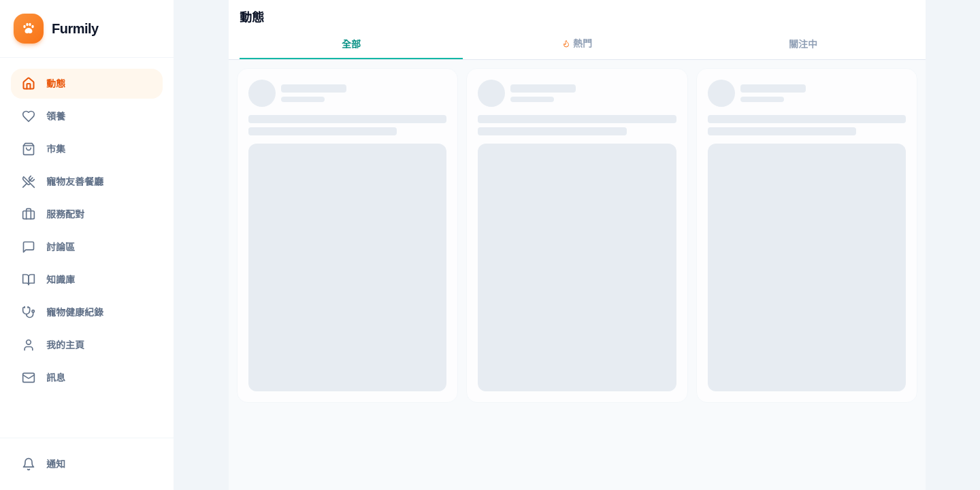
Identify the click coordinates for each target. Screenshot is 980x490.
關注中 (803, 44)
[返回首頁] (87, 29)
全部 (351, 44)
